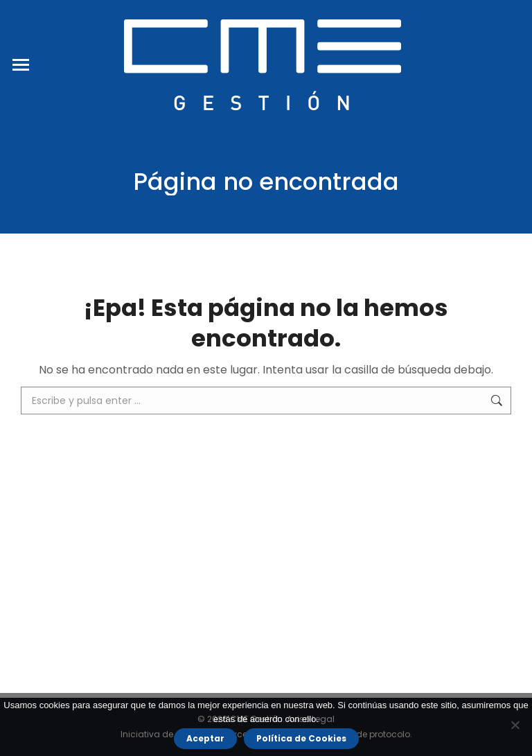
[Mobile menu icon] (21, 65)
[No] (515, 725)
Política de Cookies (301, 738)
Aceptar (205, 738)
